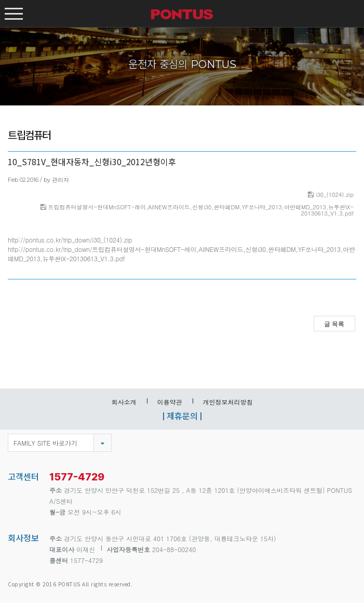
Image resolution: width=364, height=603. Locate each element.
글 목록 (334, 324)
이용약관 (170, 402)
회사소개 (124, 402)
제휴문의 (182, 416)
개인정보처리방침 (228, 402)
